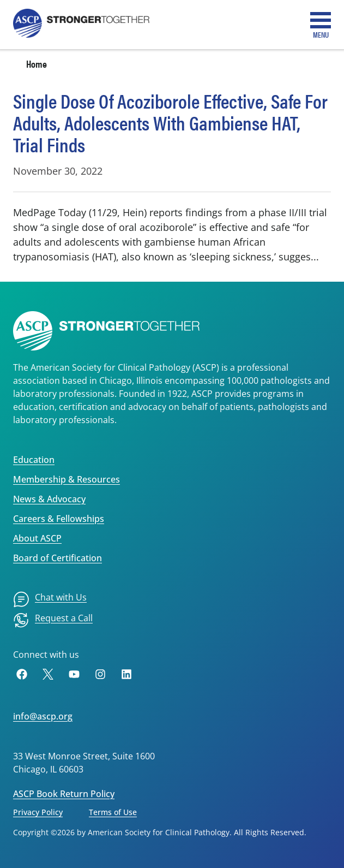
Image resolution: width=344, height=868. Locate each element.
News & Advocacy (49, 499)
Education (34, 460)
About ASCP (37, 538)
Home (37, 64)
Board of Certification (58, 558)
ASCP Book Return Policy (64, 794)
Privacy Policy (38, 812)
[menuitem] (50, 599)
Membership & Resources (67, 479)
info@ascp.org (43, 716)
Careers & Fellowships (59, 519)
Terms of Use (113, 812)
